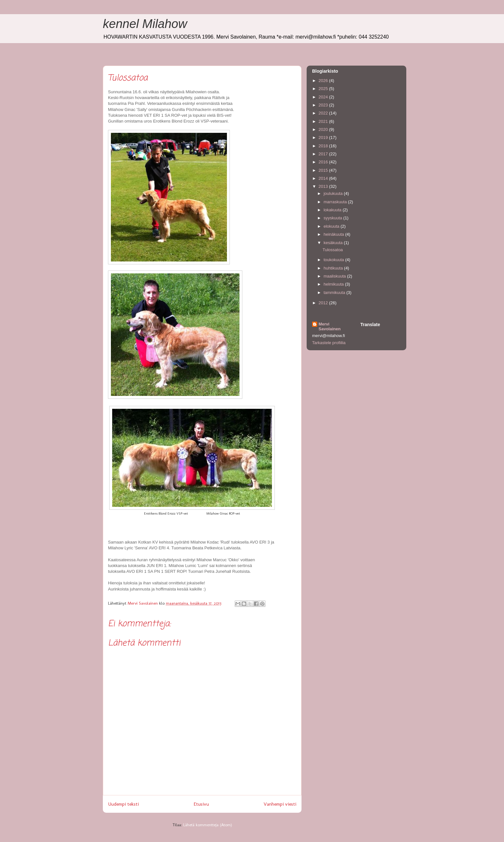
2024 (324, 97)
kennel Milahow (145, 24)
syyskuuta (333, 218)
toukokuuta (334, 260)
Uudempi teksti (123, 804)
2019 (324, 137)
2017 (324, 154)
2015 (324, 170)
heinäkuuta (334, 234)
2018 (324, 146)
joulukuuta (334, 193)
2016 (324, 162)
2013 (324, 186)
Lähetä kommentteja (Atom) (208, 825)
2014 (324, 178)
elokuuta (332, 226)
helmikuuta (334, 284)
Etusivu (201, 804)
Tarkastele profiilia (329, 343)
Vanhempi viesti (280, 804)
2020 (324, 129)
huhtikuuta (334, 268)
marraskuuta (336, 202)
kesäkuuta (334, 243)
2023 (324, 105)
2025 (324, 89)
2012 (324, 303)
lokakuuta (333, 210)
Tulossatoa (333, 250)
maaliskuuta (335, 276)
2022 (324, 113)
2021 (324, 121)
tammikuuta (335, 293)
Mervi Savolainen (330, 326)
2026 (324, 81)
